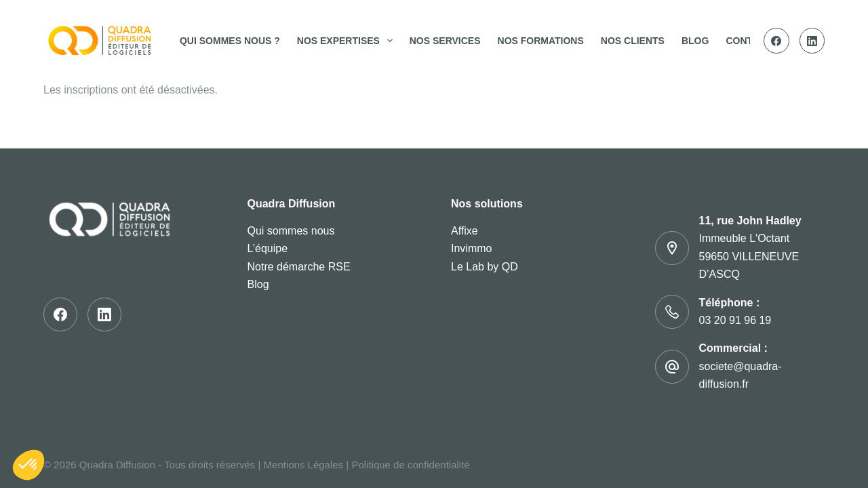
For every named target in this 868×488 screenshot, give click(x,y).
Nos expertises (348, 41)
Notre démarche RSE (299, 267)
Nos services (445, 41)
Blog (695, 41)
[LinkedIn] (812, 41)
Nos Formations (541, 41)
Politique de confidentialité (410, 465)
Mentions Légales (304, 465)
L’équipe (268, 248)
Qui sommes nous (291, 231)
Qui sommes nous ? (230, 41)
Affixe (465, 231)
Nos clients (633, 41)
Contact (748, 41)
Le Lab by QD (485, 267)
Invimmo (471, 248)
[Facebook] (776, 41)
